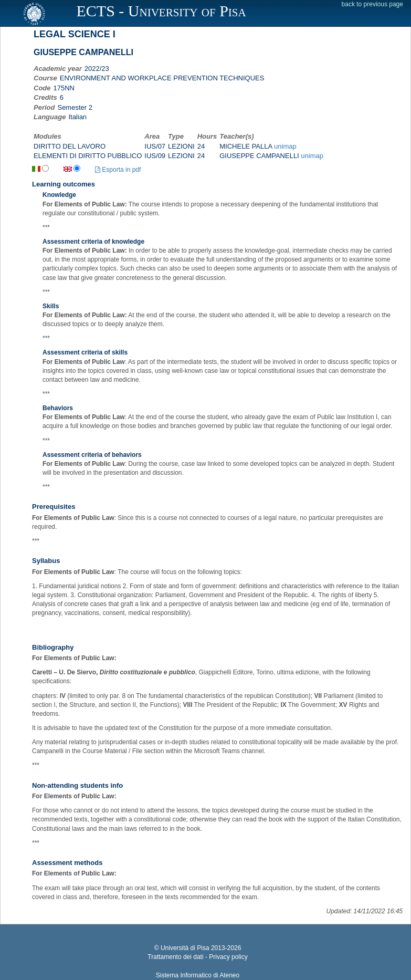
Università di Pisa (185, 948)
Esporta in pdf (118, 170)
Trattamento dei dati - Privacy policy (197, 957)
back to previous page (372, 4)
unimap (285, 146)
